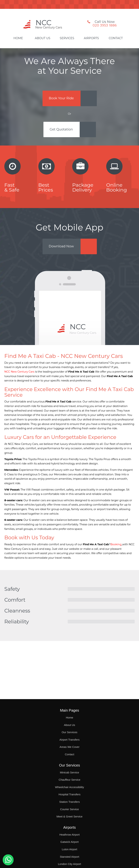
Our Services (70, 732)
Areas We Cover (69, 747)
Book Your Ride (61, 98)
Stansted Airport (70, 857)
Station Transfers (69, 802)
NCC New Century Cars (19, 372)
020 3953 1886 (105, 25)
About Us (43, 38)
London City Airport (69, 864)
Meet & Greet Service (69, 816)
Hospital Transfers (70, 794)
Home (18, 38)
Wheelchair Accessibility (69, 787)
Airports (91, 38)
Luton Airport (69, 849)
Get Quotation (61, 129)
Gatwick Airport (70, 842)
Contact (116, 38)
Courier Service (69, 809)
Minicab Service (69, 772)
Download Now (61, 246)
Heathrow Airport (69, 835)
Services (67, 38)
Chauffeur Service (69, 780)
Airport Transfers (70, 740)
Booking (116, 544)
